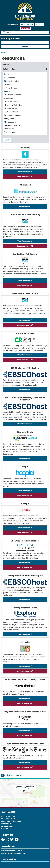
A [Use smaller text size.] (36, 24)
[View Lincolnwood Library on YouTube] (17, 840)
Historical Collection (14, 105)
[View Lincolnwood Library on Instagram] (8, 840)
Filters (7, 65)
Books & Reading (12, 81)
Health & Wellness (13, 102)
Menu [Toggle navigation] (8, 32)
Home (4, 53)
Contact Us (6, 824)
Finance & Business (13, 95)
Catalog (7, 39)
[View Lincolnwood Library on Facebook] (3, 840)
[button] (13, 24)
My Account (26, 28)
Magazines (10, 119)
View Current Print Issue (12, 851)
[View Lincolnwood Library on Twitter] (12, 840)
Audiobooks (10, 78)
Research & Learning (14, 125)
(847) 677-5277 (14, 821)
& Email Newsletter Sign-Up (13, 853)
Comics (9, 85)
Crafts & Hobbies (12, 88)
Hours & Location (27, 24)
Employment (7, 826)
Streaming (10, 129)
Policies (5, 829)
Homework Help (12, 108)
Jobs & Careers (12, 112)
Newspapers (11, 122)
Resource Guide (24, 177)
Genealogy (10, 98)
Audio (8, 74)
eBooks (8, 91)
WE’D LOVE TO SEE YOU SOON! (25, 787)
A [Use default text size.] (43, 25)
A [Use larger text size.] (39, 24)
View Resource (24, 172)
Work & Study (11, 132)
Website (16, 39)
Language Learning (13, 115)
